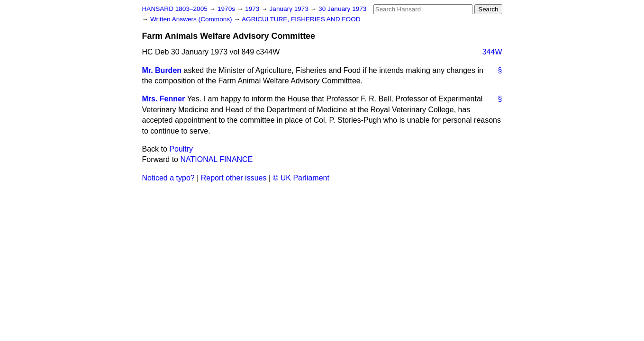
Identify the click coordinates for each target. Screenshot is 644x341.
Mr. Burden (162, 70)
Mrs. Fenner (164, 99)
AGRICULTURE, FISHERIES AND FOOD (301, 19)
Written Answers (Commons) (192, 19)
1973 (253, 9)
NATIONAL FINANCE (216, 159)
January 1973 (290, 9)
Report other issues (234, 178)
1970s (227, 9)
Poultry (181, 149)
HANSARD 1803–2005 (175, 9)
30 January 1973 (342, 9)
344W (492, 52)
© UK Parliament (301, 178)
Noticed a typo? (168, 178)
